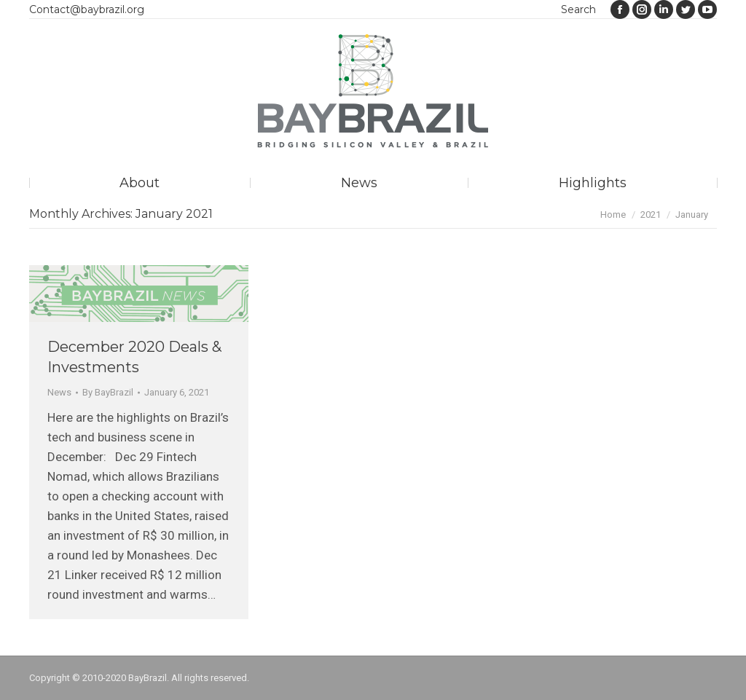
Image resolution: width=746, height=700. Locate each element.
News (59, 392)
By (108, 392)
